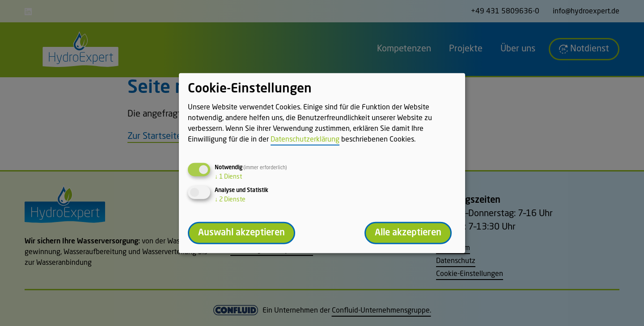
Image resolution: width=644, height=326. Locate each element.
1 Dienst (228, 176)
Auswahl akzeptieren (241, 233)
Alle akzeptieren (408, 233)
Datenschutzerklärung (305, 139)
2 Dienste (230, 199)
